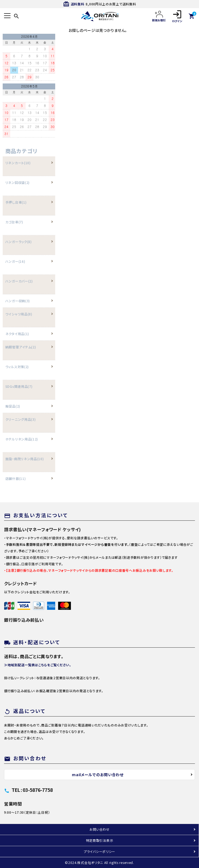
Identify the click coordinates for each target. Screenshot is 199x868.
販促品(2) (13, 406)
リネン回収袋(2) (18, 182)
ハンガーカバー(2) (19, 281)
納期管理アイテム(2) (21, 347)
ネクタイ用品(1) (17, 334)
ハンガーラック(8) (19, 242)
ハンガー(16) (15, 261)
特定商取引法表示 (100, 840)
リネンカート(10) (18, 163)
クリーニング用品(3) (21, 419)
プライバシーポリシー (99, 851)
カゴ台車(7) (14, 222)
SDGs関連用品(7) (19, 386)
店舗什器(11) (16, 478)
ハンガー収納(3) (18, 301)
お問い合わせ (99, 829)
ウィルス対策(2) (17, 367)
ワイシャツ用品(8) (19, 314)
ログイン (177, 16)
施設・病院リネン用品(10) (25, 459)
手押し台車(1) (16, 202)
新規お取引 (159, 16)
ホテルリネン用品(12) (22, 439)
